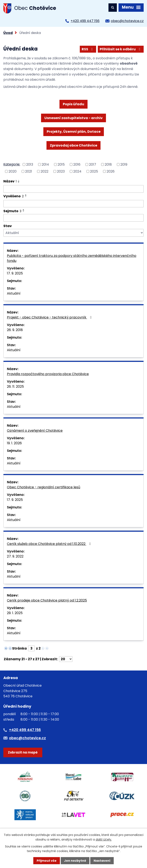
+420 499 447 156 (85, 21)
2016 (77, 164)
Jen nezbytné (75, 861)
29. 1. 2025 (15, 613)
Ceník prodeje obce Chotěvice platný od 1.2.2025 (47, 600)
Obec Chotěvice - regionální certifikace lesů (44, 487)
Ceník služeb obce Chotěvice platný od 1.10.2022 (50, 544)
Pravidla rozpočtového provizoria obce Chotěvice (48, 374)
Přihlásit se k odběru (121, 49)
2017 (93, 164)
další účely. (104, 839)
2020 (13, 171)
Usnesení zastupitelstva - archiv (73, 118)
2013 (30, 164)
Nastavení (102, 861)
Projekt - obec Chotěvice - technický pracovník (50, 317)
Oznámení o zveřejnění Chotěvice (35, 431)
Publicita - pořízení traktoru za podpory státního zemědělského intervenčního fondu (72, 258)
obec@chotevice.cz (127, 21)
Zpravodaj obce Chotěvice (73, 145)
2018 (108, 164)
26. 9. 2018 (15, 330)
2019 (124, 164)
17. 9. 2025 (15, 273)
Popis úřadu (73, 104)
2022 (44, 171)
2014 (45, 164)
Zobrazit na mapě (23, 752)
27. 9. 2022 (15, 556)
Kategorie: (12, 164)
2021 (29, 171)
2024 (77, 171)
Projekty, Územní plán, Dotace (74, 132)
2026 (111, 171)
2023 (61, 171)
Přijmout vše (47, 861)
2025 (94, 171)
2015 (61, 164)
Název (10, 181)
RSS (88, 49)
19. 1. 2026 (14, 443)
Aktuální (14, 293)
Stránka (19, 648)
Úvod (8, 33)
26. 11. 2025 (15, 387)
